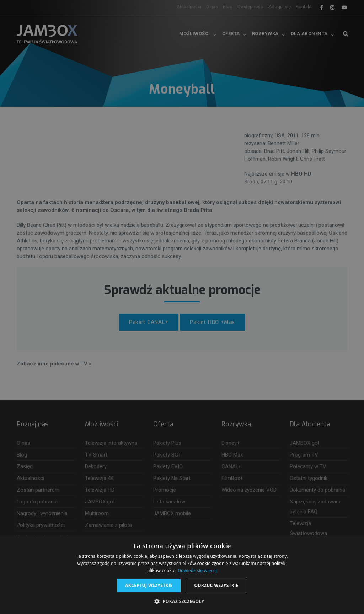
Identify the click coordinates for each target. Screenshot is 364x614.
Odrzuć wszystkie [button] (216, 585)
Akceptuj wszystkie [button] (149, 585)
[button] (182, 602)
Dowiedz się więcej (197, 570)
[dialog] (182, 307)
